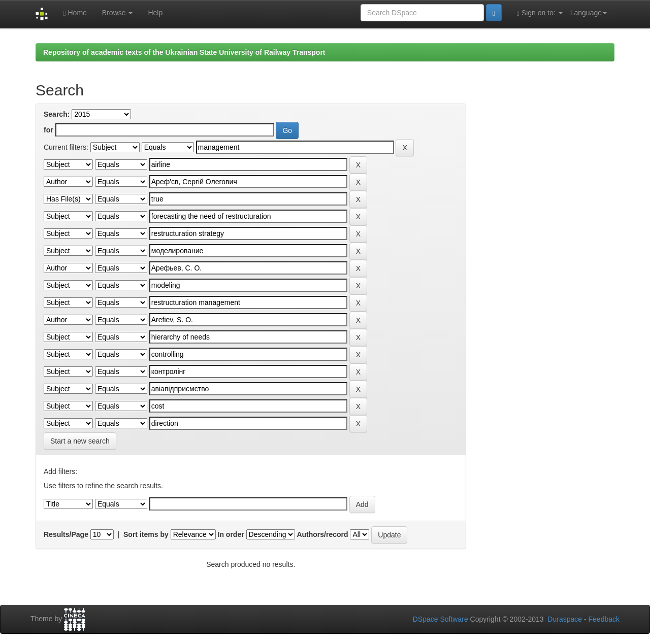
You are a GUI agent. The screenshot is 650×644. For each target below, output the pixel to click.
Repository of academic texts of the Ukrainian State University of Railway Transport (184, 52)
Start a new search (80, 441)
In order (231, 534)
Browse (118, 13)
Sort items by (146, 534)
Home (75, 13)
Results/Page (66, 534)
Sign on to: (540, 13)
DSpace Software (441, 619)
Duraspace (565, 619)
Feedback (604, 619)
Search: (57, 114)
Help (155, 13)
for (48, 130)
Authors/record (322, 534)
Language (589, 13)
